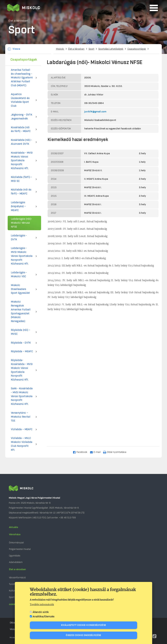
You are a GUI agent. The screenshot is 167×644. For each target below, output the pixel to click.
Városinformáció (17, 578)
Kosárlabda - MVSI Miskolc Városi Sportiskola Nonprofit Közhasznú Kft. (22, 161)
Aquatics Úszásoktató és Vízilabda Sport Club (20, 100)
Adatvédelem (16, 562)
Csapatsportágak (137, 49)
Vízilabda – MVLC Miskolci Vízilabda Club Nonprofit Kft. (22, 444)
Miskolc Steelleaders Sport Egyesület (20, 289)
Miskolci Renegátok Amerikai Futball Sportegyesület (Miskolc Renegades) (21, 312)
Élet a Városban (76, 49)
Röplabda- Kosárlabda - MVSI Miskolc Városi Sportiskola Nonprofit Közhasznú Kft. (22, 370)
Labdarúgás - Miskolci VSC (19, 275)
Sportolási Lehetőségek (111, 49)
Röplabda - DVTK (21, 343)
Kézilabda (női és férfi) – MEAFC (21, 192)
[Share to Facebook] (81, 452)
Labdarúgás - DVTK (19, 238)
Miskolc (60, 49)
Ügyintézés (15, 556)
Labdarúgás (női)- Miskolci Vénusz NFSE (21, 223)
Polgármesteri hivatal (20, 549)
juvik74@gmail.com (95, 112)
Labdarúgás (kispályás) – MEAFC (18, 206)
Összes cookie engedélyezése (83, 636)
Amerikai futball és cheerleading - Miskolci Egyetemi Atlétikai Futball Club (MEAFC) (22, 78)
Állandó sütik (41, 612)
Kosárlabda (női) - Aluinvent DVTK (21, 142)
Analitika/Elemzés (44, 617)
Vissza (16, 49)
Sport (91, 49)
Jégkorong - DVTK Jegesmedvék (22, 117)
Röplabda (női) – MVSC (21, 332)
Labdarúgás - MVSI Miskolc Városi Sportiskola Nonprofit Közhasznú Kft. (22, 256)
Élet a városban (17, 570)
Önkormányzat (16, 543)
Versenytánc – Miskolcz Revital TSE (21, 417)
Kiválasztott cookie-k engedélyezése (84, 625)
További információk (42, 605)
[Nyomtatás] (116, 452)
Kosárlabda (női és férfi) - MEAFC (21, 129)
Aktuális (14, 527)
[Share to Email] (97, 452)
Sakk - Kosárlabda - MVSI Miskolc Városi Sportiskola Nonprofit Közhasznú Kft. (22, 396)
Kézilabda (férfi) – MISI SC (21, 179)
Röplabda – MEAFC (22, 351)
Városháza (15, 535)
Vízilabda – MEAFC (22, 429)
